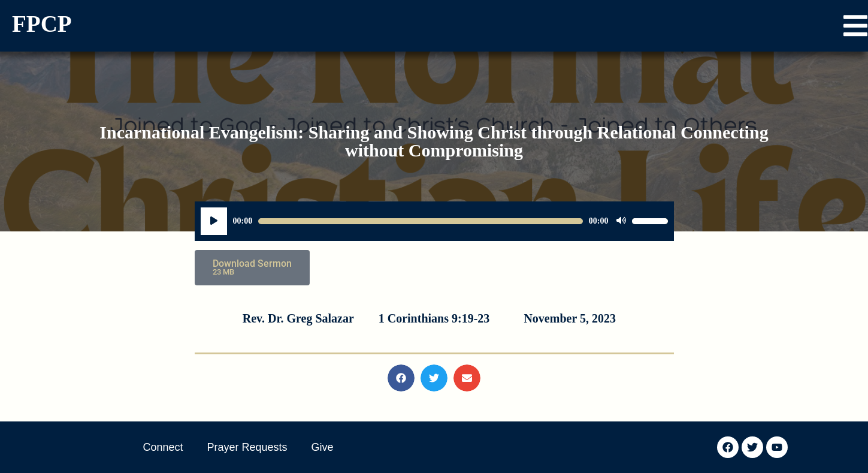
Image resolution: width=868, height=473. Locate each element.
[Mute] (621, 221)
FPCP (42, 24)
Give (323, 447)
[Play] (214, 221)
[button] (855, 26)
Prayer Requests (247, 447)
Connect (163, 447)
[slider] (421, 221)
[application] (434, 221)
